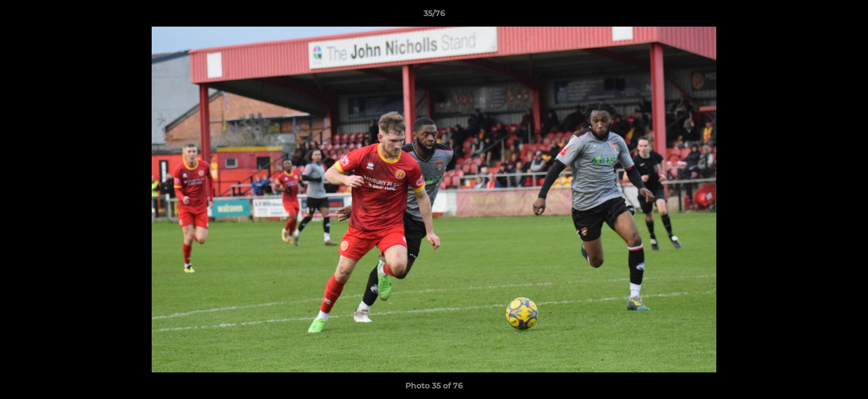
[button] (848, 16)
